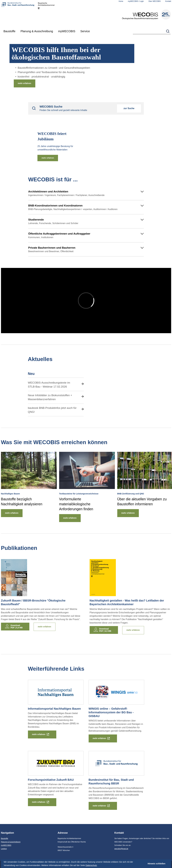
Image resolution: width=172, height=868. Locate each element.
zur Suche (129, 108)
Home (121, 1)
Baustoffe (10, 31)
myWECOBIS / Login (136, 1)
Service (85, 31)
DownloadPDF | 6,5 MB (105, 630)
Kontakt (168, 1)
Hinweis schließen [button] (156, 864)
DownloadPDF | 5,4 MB (17, 626)
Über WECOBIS (155, 1)
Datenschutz (91, 865)
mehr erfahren (25, 83)
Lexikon (4, 849)
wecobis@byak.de (121, 849)
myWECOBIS (67, 31)
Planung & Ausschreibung (37, 31)
